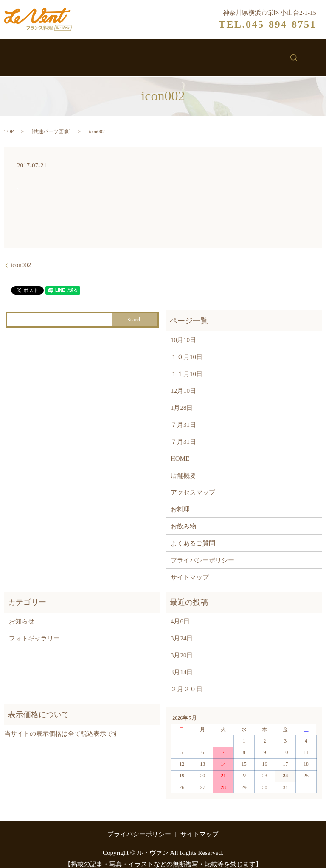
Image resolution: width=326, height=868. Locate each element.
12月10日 (183, 382)
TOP (9, 122)
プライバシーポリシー (202, 551)
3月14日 (182, 664)
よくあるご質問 (193, 534)
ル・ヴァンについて (76, 54)
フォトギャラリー (34, 630)
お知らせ (218, 54)
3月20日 (182, 647)
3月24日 (182, 630)
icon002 (21, 256)
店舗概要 (183, 467)
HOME (180, 450)
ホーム (19, 54)
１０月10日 (187, 348)
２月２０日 (187, 681)
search (312, 53)
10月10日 (183, 331)
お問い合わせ (269, 54)
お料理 (134, 54)
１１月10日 (187, 365)
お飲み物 (174, 54)
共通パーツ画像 (51, 122)
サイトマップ (190, 568)
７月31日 (183, 416)
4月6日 (180, 613)
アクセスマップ (193, 484)
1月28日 (182, 399)
